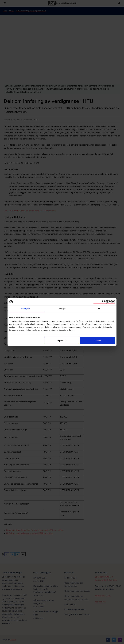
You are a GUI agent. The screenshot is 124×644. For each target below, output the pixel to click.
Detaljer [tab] (62, 309)
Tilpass (62, 340)
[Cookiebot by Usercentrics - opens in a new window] (104, 302)
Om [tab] (98, 309)
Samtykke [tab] (26, 309)
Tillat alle (97, 340)
